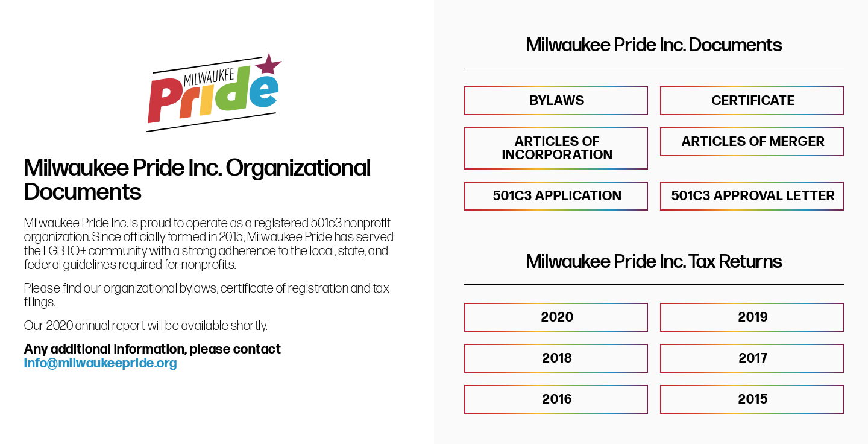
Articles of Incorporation (558, 149)
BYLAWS (557, 101)
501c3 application (558, 196)
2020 (558, 318)
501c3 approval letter (753, 196)
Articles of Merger (753, 142)
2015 (753, 400)
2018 (558, 359)
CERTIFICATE (753, 101)
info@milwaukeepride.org (101, 363)
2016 (557, 400)
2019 (753, 318)
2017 (753, 359)
